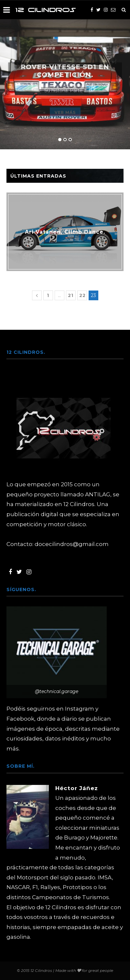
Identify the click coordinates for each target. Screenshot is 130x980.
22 (82, 295)
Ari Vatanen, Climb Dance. (65, 232)
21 (71, 295)
